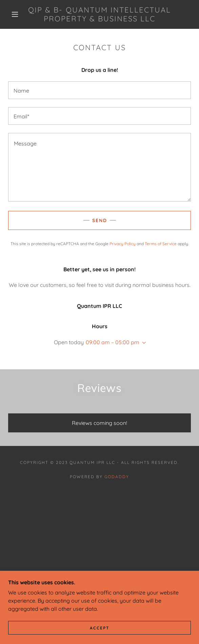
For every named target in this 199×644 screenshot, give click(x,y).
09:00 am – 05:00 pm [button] (113, 342)
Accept (100, 628)
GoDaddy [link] (117, 477)
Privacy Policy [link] (123, 244)
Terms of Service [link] (161, 244)
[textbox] (99, 90)
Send (100, 220)
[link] (99, 14)
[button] (17, 14)
